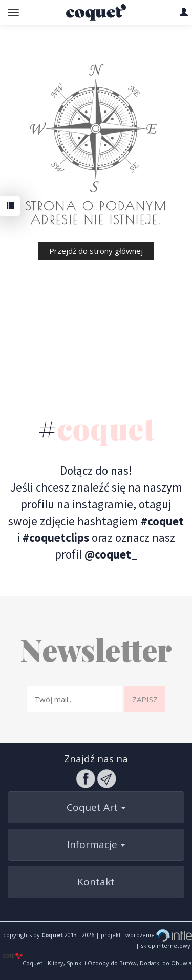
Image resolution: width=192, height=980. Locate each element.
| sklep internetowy (163, 945)
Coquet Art (96, 807)
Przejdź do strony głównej (96, 251)
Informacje (96, 844)
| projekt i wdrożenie (143, 935)
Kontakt (96, 882)
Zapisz (145, 699)
